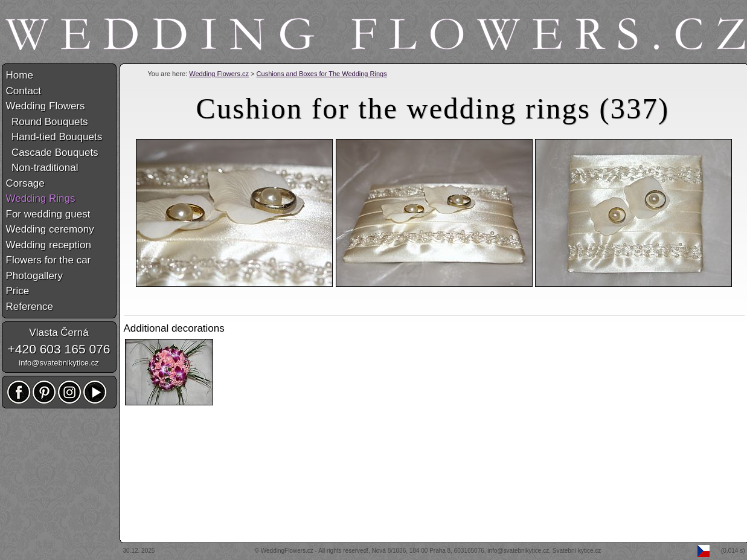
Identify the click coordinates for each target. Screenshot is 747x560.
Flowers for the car (49, 260)
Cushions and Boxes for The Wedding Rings (322, 74)
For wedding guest (48, 214)
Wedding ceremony (50, 229)
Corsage (25, 183)
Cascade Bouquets (52, 153)
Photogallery (35, 276)
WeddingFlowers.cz (287, 551)
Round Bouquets (47, 122)
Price (18, 291)
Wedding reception (49, 245)
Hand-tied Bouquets (54, 137)
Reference (30, 307)
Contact (24, 91)
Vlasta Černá (59, 333)
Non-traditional (42, 168)
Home (20, 75)
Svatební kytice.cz (577, 551)
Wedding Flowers (46, 106)
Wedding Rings (41, 198)
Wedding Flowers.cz (219, 74)
